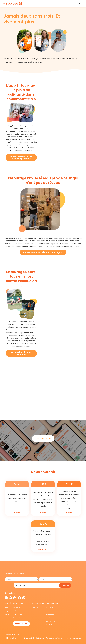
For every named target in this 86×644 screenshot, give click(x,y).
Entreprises (8, 611)
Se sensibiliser (17, 608)
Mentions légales (12, 638)
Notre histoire (49, 608)
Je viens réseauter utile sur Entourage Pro (43, 252)
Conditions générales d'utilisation (32, 638)
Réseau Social (35, 608)
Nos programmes (50, 614)
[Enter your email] (38, 585)
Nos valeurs (49, 611)
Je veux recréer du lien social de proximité (21, 157)
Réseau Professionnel (37, 611)
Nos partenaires (50, 618)
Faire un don (21, 624)
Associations (8, 614)
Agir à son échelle (17, 611)
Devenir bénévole (17, 618)
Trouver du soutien (18, 614)
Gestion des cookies (74, 638)
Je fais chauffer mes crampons (21, 353)
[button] (80, 4)
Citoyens (7, 608)
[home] (13, 3)
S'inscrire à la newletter (14, 574)
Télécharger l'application (43, 438)
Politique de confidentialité (55, 638)
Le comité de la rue (50, 621)
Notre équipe (49, 625)
